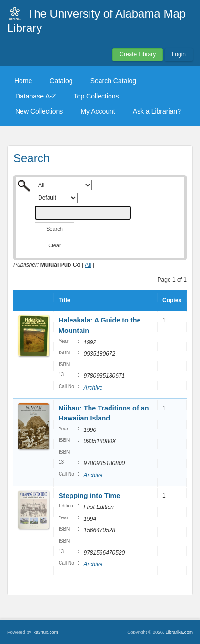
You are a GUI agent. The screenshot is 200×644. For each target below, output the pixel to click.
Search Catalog (114, 81)
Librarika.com (179, 632)
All (88, 265)
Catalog (61, 81)
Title (64, 300)
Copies (172, 300)
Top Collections (96, 96)
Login (179, 54)
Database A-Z (36, 96)
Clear (54, 245)
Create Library (138, 54)
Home (23, 81)
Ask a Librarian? (157, 111)
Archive (93, 388)
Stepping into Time (89, 496)
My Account (98, 111)
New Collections (39, 111)
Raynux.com (45, 632)
